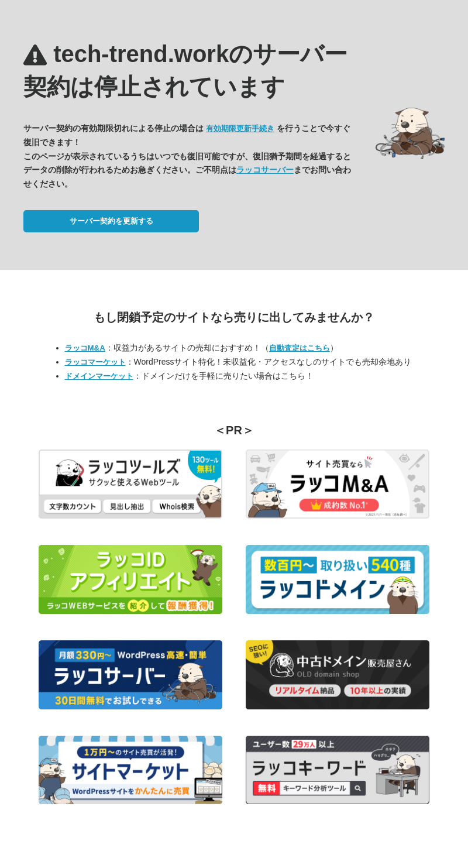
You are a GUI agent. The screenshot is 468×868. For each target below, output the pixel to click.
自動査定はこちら (300, 348)
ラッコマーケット (95, 362)
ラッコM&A (85, 348)
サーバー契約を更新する (111, 221)
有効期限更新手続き (240, 128)
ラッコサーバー (265, 170)
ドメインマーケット (99, 376)
